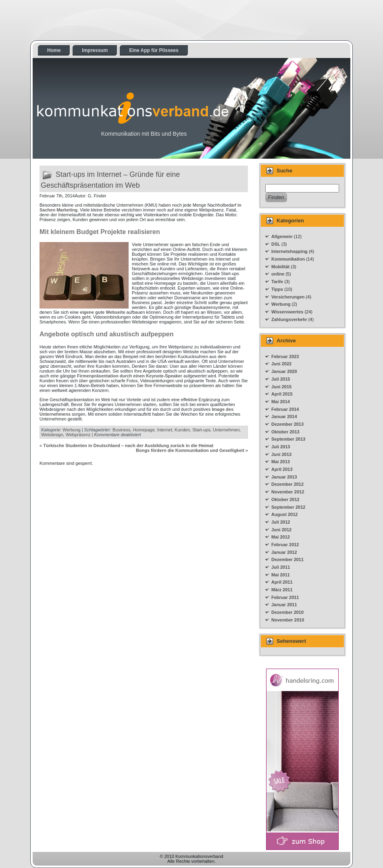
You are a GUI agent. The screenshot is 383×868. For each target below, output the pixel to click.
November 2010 (288, 620)
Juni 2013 (281, 454)
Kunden (182, 430)
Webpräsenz (78, 435)
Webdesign (52, 435)
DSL (276, 244)
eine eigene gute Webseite (97, 312)
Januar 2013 (284, 477)
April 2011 (282, 582)
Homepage (144, 430)
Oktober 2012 (285, 499)
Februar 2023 (285, 356)
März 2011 (282, 590)
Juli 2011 (281, 567)
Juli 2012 (281, 522)
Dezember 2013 (287, 424)
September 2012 (288, 507)
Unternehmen (226, 430)
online (278, 274)
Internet (165, 430)
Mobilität (280, 267)
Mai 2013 (281, 462)
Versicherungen (288, 297)
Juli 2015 (281, 379)
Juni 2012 (281, 530)
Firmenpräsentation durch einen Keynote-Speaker (130, 376)
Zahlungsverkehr (289, 319)
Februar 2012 (285, 545)
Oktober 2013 (285, 432)
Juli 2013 (281, 447)
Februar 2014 (285, 409)
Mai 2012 (281, 537)
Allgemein (282, 236)
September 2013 (288, 439)
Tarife (277, 282)
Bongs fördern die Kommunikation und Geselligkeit (190, 450)
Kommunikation (288, 259)
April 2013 (282, 469)
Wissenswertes (287, 312)
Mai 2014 (281, 402)
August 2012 (284, 514)
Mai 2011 (281, 575)
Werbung (71, 430)
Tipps (277, 289)
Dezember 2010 (287, 612)
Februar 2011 (285, 597)
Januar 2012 (284, 552)
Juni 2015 (281, 387)
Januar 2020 (284, 371)
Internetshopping (289, 251)
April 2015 (282, 394)
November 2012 (288, 492)
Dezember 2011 (287, 559)
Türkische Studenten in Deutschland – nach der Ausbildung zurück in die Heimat (128, 445)
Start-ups (201, 430)
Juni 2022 (281, 364)
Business (122, 430)
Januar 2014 (284, 416)
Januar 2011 (284, 605)
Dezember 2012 (287, 484)
